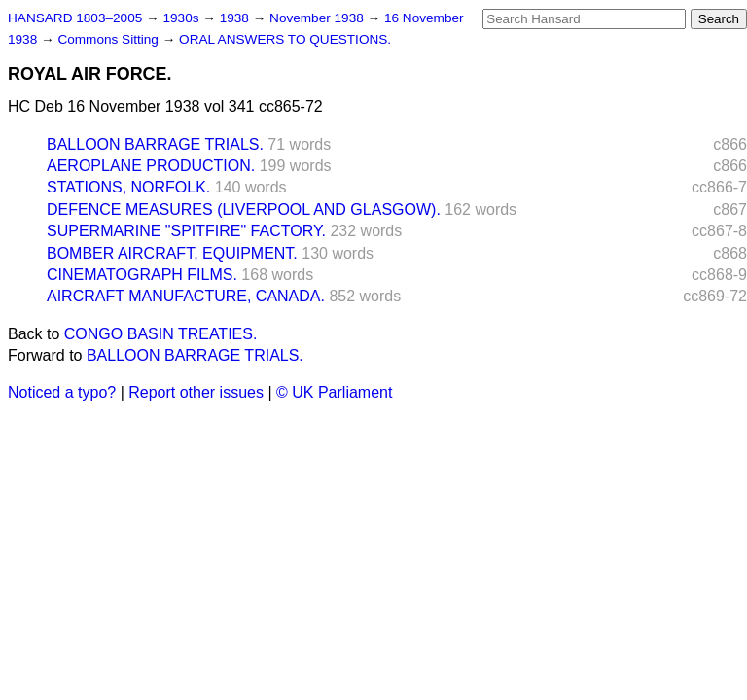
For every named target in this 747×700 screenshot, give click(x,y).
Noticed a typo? (62, 392)
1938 (236, 18)
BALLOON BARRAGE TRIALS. (155, 144)
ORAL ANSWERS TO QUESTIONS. (285, 39)
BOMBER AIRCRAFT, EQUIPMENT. (172, 253)
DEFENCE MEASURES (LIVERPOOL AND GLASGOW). (244, 210)
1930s (182, 18)
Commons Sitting (109, 39)
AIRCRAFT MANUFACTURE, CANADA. (186, 296)
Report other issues (196, 392)
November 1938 (319, 18)
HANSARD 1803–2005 (75, 18)
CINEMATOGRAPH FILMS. (142, 275)
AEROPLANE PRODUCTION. (151, 166)
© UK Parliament (334, 392)
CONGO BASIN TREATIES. (161, 334)
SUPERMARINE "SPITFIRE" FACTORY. (186, 231)
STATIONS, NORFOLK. (128, 187)
